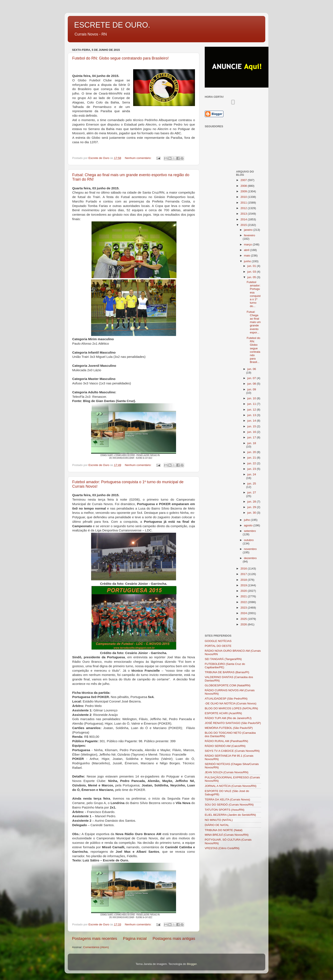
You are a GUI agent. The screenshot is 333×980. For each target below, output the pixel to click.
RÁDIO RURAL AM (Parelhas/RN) (226, 741)
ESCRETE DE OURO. (112, 25)
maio (248, 256)
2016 (244, 569)
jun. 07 (252, 378)
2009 (244, 191)
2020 (244, 591)
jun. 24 (252, 474)
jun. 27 (252, 492)
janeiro (249, 230)
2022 (244, 602)
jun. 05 (252, 277)
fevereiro (250, 235)
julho (247, 520)
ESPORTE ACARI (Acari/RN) (223, 713)
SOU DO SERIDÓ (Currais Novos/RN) (229, 805)
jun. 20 (252, 452)
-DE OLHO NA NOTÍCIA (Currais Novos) (231, 703)
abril (247, 250)
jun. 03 (252, 272)
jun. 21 (252, 458)
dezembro (250, 558)
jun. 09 (252, 389)
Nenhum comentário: (139, 158)
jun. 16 (252, 432)
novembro (250, 549)
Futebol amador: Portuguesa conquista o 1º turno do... (253, 294)
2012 (244, 208)
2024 (244, 613)
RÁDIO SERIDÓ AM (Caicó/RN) (225, 746)
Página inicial (135, 938)
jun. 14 (252, 421)
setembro (250, 531)
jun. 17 (252, 437)
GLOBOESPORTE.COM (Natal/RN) (228, 685)
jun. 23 (252, 469)
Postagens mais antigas (174, 938)
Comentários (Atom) (96, 947)
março (248, 244)
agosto (249, 525)
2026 (244, 624)
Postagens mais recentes (95, 938)
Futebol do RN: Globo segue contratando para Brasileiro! (120, 58)
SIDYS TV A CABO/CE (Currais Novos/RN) (232, 751)
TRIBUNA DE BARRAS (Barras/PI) (227, 672)
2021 (244, 596)
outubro (249, 540)
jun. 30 (252, 513)
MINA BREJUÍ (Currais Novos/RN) (227, 835)
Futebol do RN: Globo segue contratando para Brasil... (253, 350)
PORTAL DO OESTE (218, 646)
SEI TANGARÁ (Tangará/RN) (223, 659)
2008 (244, 186)
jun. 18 (252, 443)
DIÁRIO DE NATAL (217, 825)
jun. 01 (252, 266)
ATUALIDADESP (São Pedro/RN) (226, 699)
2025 (244, 619)
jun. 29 (252, 507)
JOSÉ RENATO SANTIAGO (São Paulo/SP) (233, 723)
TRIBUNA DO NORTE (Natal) (224, 830)
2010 (244, 197)
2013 (244, 214)
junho (248, 261)
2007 (244, 180)
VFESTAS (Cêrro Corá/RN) (222, 848)
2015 (244, 225)
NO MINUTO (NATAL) (219, 820)
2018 (244, 580)
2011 (244, 203)
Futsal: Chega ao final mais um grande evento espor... (254, 322)
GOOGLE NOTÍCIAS (218, 641)
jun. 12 (252, 410)
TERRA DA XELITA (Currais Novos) (227, 799)
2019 (244, 585)
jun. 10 (252, 398)
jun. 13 (252, 415)
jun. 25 (252, 484)
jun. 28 (252, 502)
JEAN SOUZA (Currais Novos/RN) (227, 772)
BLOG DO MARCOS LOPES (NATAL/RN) (231, 708)
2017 (244, 574)
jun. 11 (252, 404)
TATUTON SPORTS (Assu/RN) (225, 810)
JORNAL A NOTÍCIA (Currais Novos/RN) (231, 786)
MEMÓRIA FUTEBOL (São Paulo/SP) (229, 728)
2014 (244, 219)
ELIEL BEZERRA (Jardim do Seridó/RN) (230, 815)
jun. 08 (252, 384)
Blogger (192, 964)
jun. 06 (252, 369)
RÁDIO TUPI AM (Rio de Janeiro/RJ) (228, 718)
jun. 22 (252, 463)
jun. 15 (252, 426)
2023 (244, 608)
